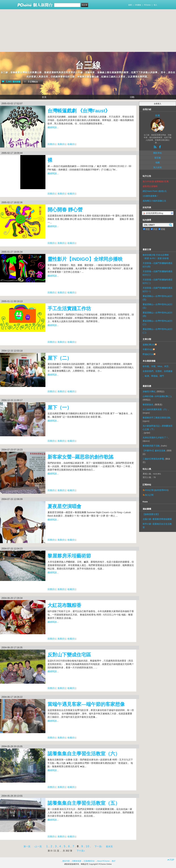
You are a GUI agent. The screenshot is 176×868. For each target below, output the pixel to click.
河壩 (153, 366)
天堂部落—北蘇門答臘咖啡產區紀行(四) (158, 265)
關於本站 (158, 153)
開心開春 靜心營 (65, 210)
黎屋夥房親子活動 (151, 446)
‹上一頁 (38, 846)
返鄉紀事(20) (149, 345)
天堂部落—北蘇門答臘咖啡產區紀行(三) (158, 273)
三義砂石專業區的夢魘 (153, 459)
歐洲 (147, 376)
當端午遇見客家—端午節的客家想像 (86, 704)
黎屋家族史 (148, 405)
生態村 (159, 371)
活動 (132, 97)
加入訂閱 (149, 495)
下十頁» (81, 851)
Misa (160, 366)
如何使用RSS (161, 490)
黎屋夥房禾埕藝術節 (69, 556)
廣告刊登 (66, 861)
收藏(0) (71, 144)
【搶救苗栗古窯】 (151, 514)
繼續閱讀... (53, 127)
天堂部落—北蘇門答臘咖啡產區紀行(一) (158, 290)
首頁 (44, 97)
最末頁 (109, 846)
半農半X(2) (148, 349)
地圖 (158, 163)
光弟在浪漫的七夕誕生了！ (155, 437)
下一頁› (99, 846)
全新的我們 (148, 371)
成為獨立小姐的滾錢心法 (154, 201)
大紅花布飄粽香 (64, 605)
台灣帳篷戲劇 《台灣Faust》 (79, 111)
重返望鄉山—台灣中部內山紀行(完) (158, 298)
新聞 (130, 5)
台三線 (88, 65)
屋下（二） (60, 358)
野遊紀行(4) (148, 354)
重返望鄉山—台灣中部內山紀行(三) (158, 323)
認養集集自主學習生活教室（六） (84, 754)
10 (88, 846)
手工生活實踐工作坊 (69, 309)
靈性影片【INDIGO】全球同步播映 (85, 259)
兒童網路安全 (89, 861)
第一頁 (27, 846)
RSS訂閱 (149, 490)
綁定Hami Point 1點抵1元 (155, 191)
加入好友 (158, 167)
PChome (147, 5)
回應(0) (51, 144)
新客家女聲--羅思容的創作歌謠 (81, 457)
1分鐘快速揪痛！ (151, 196)
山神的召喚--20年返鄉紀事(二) (157, 396)
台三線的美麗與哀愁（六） (155, 409)
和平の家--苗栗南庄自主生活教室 (157, 526)
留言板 (158, 158)
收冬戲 (146, 366)
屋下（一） (60, 407)
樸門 (162, 376)
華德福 (154, 376)
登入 (155, 5)
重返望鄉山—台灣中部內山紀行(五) (158, 306)
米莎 (166, 366)
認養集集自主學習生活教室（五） (84, 803)
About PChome (103, 861)
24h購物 (138, 5)
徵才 (114, 861)
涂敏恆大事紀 (149, 391)
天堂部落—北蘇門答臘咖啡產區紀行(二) (158, 281)
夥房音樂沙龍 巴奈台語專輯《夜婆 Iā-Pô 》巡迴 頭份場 (156, 257)
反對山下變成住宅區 (69, 655)
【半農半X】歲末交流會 (154, 451)
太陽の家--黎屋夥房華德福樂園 (157, 519)
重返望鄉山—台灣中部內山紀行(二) (158, 331)
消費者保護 (77, 861)
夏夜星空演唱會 (64, 506)
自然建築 (168, 371)
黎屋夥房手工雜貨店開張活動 (156, 418)
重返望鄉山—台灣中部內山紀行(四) (158, 314)
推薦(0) (61, 144)
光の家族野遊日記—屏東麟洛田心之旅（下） (158, 428)
